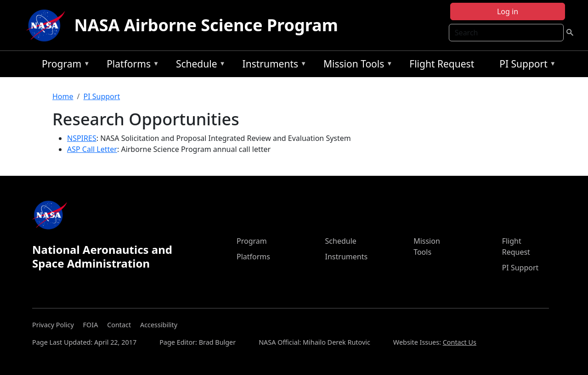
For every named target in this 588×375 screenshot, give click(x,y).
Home (63, 96)
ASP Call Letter (92, 149)
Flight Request (442, 64)
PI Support (525, 65)
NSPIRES (82, 138)
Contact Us (460, 342)
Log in (508, 11)
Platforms (130, 65)
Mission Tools (356, 65)
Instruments (272, 65)
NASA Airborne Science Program (206, 25)
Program (64, 65)
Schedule (198, 65)
